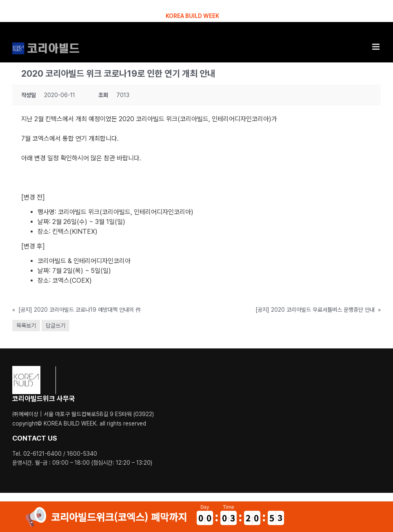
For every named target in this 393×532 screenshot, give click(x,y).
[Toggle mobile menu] (376, 47)
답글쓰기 (56, 326)
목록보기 (26, 326)
